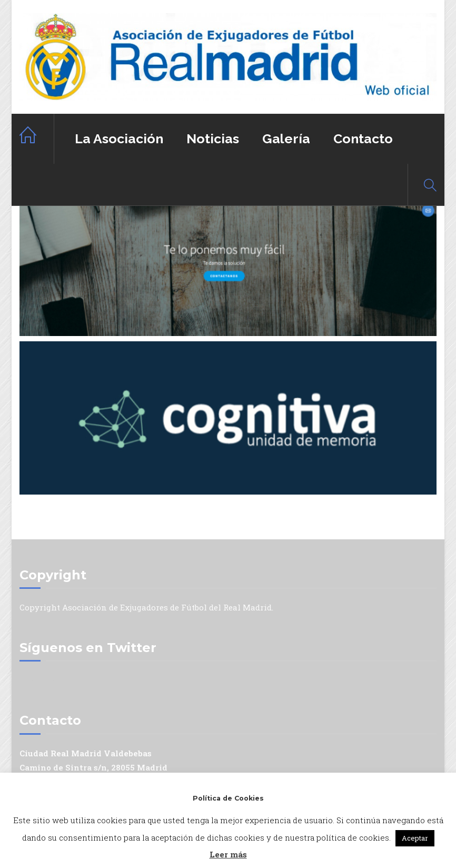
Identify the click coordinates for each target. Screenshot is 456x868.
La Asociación (119, 139)
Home (37, 139)
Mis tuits (38, 680)
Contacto (363, 139)
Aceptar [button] (415, 838)
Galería (286, 139)
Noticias (213, 139)
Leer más (228, 854)
